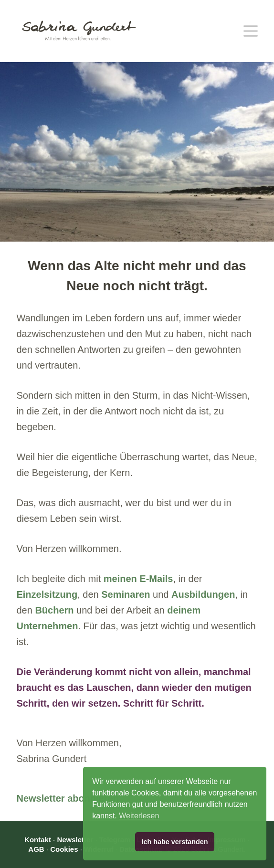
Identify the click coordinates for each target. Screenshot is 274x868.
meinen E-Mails (138, 579)
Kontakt (38, 840)
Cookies (64, 849)
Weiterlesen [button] (139, 816)
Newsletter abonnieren (68, 798)
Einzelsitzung (47, 594)
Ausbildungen (203, 594)
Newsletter (75, 840)
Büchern (54, 610)
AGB (36, 849)
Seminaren (126, 594)
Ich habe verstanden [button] (174, 842)
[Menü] (251, 31)
